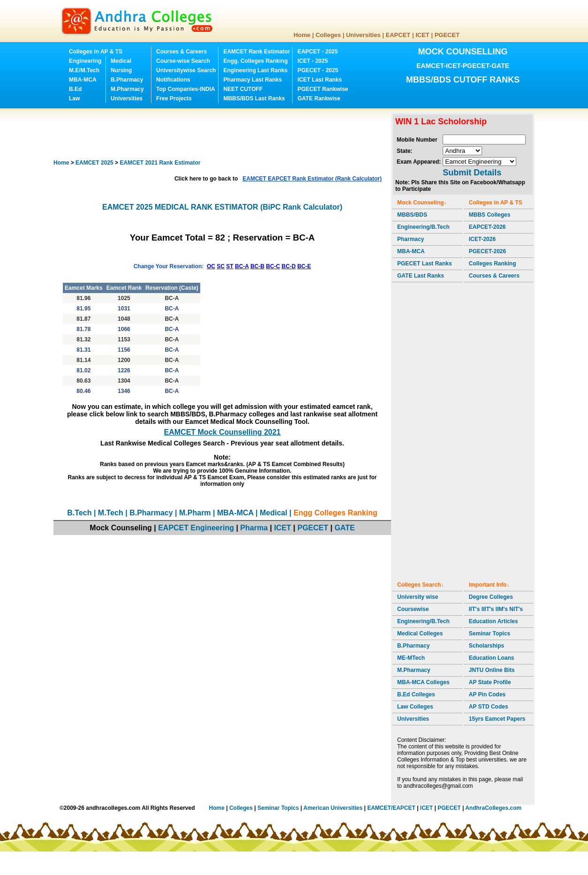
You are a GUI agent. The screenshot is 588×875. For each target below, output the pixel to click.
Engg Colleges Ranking (335, 513)
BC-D (289, 266)
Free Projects (174, 98)
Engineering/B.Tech (423, 227)
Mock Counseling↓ (422, 203)
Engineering (85, 61)
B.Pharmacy (127, 80)
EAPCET (398, 35)
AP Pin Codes (487, 694)
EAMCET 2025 (94, 163)
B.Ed (75, 89)
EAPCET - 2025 (317, 52)
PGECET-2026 (487, 251)
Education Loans (492, 658)
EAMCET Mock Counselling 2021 (222, 432)
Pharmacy (411, 239)
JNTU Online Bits (492, 670)
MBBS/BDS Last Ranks (254, 98)
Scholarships (486, 646)
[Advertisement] (224, 134)
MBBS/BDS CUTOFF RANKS (463, 80)
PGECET (447, 35)
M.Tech (111, 513)
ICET (422, 35)
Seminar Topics (490, 634)
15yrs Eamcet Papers (497, 719)
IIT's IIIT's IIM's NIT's (496, 609)
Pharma (254, 528)
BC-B (257, 266)
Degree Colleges (491, 597)
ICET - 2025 (313, 61)
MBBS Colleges (490, 215)
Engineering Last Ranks (255, 70)
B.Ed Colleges (416, 694)
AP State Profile (490, 682)
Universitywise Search (186, 70)
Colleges (328, 35)
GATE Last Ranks (421, 276)
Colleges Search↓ (420, 585)
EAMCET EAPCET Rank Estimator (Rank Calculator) (312, 179)
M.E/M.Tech (84, 70)
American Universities (333, 808)
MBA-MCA (83, 80)
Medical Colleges (420, 634)
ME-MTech (411, 658)
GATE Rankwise (319, 98)
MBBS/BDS (412, 215)
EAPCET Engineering (196, 528)
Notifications (173, 80)
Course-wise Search (183, 61)
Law (74, 98)
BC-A (242, 266)
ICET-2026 (482, 239)
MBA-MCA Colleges (423, 682)
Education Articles (494, 621)
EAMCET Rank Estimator (256, 52)
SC (221, 266)
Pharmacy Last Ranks (253, 80)
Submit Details (472, 173)
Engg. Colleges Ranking (255, 61)
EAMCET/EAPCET (391, 808)
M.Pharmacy (127, 89)
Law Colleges (415, 707)
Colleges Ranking (493, 264)
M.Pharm (195, 513)
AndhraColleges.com (493, 808)
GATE (344, 528)
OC (211, 266)
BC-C (273, 266)
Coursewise (413, 609)
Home (302, 35)
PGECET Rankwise (323, 89)
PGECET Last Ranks (425, 264)
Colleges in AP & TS (96, 52)
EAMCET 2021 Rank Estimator (160, 163)
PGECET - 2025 (318, 70)
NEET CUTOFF (243, 89)
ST (230, 266)
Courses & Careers (181, 52)
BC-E (304, 266)
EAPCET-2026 (487, 227)
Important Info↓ (489, 585)
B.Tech (79, 513)
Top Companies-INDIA (186, 89)
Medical (121, 61)
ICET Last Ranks (320, 80)
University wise (418, 597)
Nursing (121, 70)
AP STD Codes (489, 707)
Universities (363, 35)
